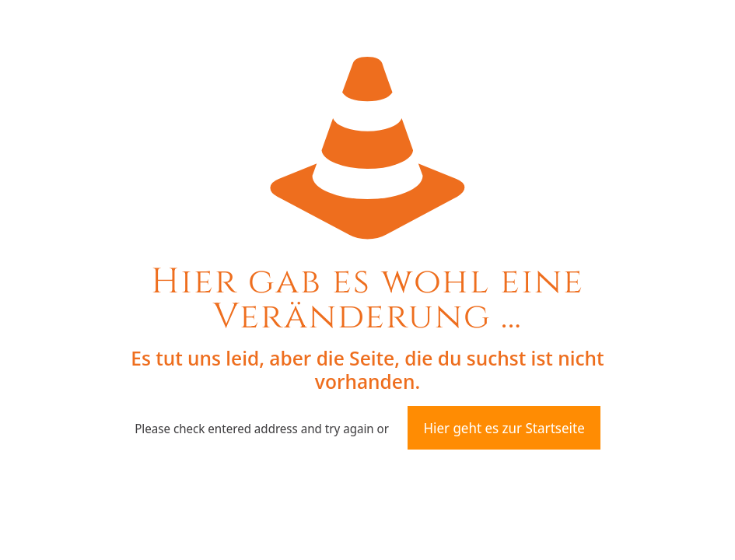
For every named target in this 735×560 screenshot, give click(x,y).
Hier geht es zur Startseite (504, 428)
